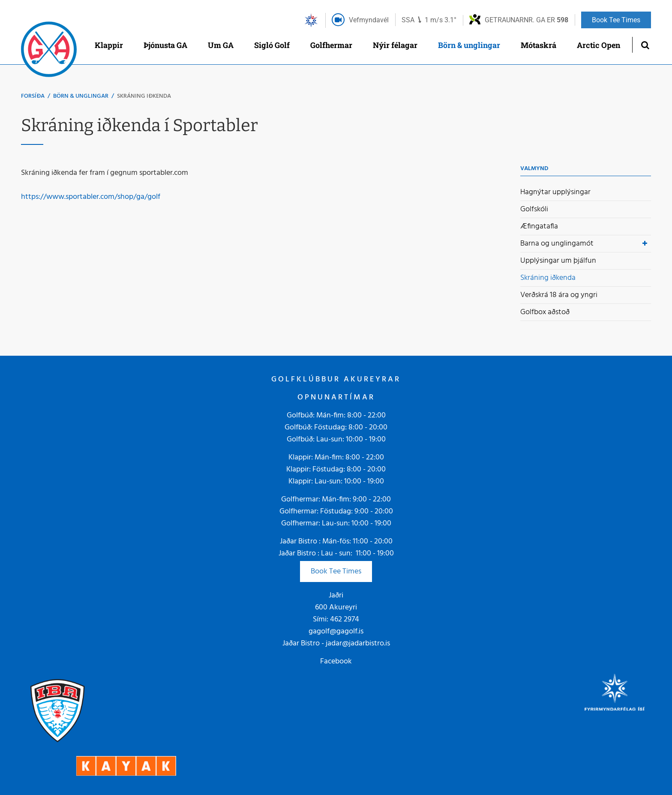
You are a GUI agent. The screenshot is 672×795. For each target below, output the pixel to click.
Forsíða (33, 96)
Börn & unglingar (81, 96)
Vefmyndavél (369, 20)
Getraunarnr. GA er (526, 20)
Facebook (336, 661)
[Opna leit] (645, 45)
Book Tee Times (336, 571)
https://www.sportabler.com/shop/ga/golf (91, 197)
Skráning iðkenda (144, 96)
